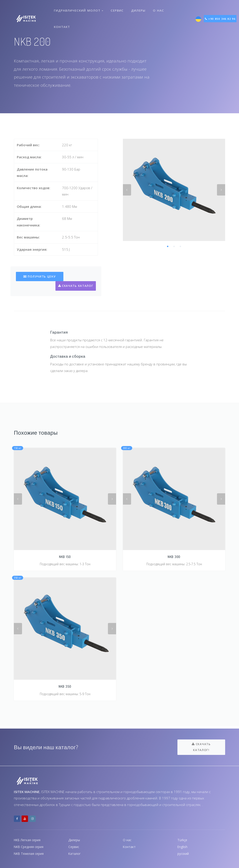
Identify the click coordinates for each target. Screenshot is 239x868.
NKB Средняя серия (30, 846)
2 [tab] (174, 246)
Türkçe (183, 839)
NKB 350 (65, 687)
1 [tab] (168, 246)
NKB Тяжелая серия (30, 853)
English (183, 846)
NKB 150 (65, 557)
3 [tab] (180, 246)
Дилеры (139, 9)
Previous (127, 190)
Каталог (75, 853)
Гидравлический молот (78, 9)
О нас (159, 9)
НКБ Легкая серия (29, 839)
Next (221, 190)
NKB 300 (174, 557)
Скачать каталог (75, 286)
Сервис (117, 9)
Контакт (62, 21)
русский (184, 853)
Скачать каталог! (201, 746)
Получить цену (40, 277)
